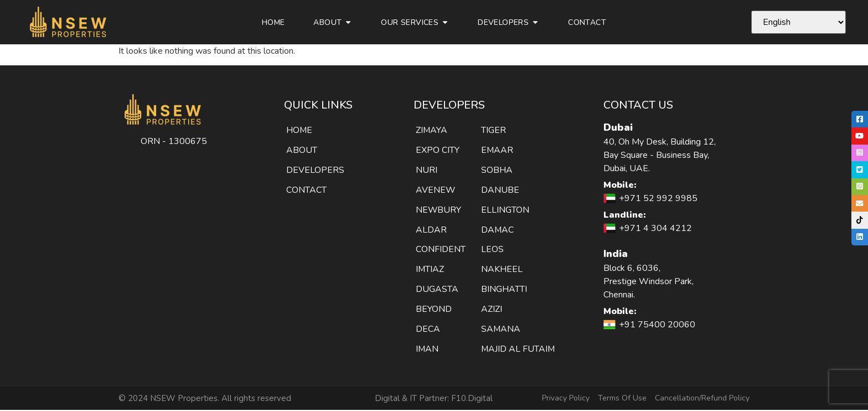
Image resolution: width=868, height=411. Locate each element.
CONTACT (306, 190)
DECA (428, 330)
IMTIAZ (430, 270)
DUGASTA (437, 290)
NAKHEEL (502, 270)
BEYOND (434, 310)
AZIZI (492, 310)
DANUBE (500, 190)
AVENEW (436, 190)
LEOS (492, 250)
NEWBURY (439, 210)
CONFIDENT (441, 250)
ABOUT (302, 150)
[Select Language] (799, 22)
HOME (299, 130)
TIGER (494, 130)
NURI (427, 170)
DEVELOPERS (315, 170)
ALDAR (431, 230)
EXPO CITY (438, 150)
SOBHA (497, 170)
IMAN (427, 350)
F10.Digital (472, 399)
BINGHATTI (504, 290)
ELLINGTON (505, 210)
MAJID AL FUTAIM (518, 350)
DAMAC (498, 230)
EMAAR (497, 150)
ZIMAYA (432, 130)
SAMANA (501, 330)
